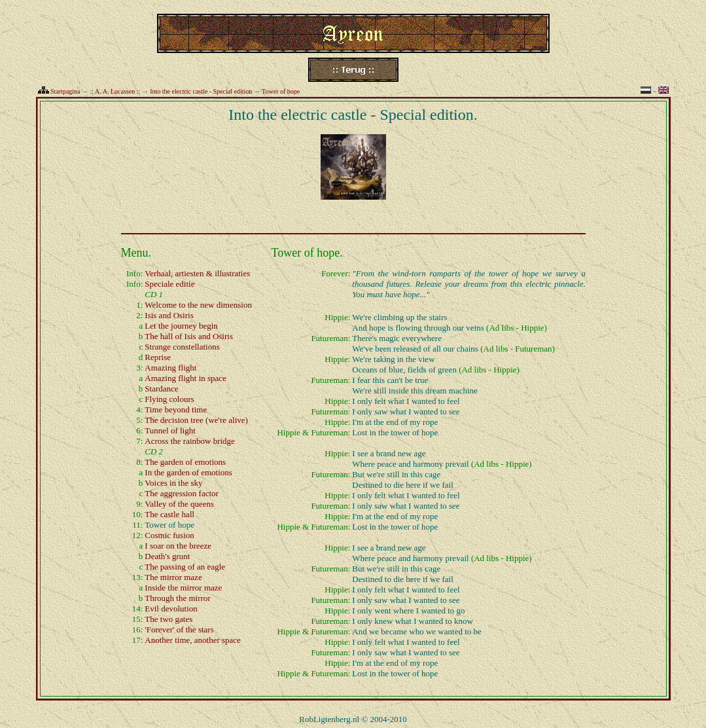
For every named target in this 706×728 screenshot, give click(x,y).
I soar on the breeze (178, 546)
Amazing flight (170, 368)
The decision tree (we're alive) (196, 420)
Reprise (158, 357)
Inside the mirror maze (183, 588)
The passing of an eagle (185, 567)
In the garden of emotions (188, 472)
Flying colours (169, 399)
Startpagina (65, 91)
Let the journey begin (181, 326)
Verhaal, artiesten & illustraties (197, 273)
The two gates (168, 619)
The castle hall (169, 514)
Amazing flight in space (185, 378)
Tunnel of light (170, 430)
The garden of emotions (185, 462)
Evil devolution (171, 609)
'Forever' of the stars (179, 629)
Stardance (161, 389)
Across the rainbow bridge (190, 441)
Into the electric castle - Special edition (201, 91)
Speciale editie (169, 284)
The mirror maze (173, 577)
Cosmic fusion (169, 535)
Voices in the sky (173, 483)
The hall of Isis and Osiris (189, 336)
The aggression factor (182, 493)
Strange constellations (182, 347)
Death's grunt (167, 556)
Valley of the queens (179, 504)
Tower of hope (281, 91)
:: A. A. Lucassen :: (115, 91)
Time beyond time (176, 409)
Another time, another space (193, 640)
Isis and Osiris (169, 315)
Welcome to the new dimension (198, 305)
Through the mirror (177, 598)
